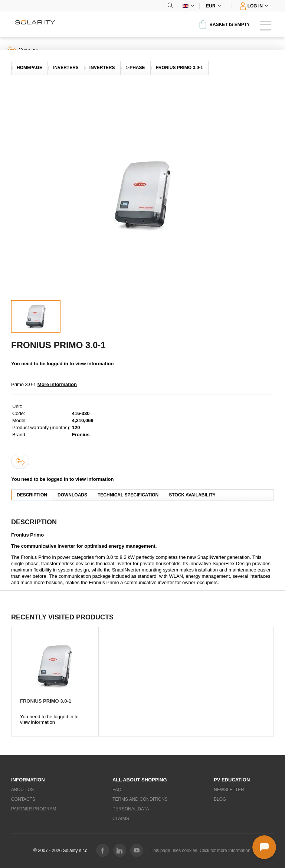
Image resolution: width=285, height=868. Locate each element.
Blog (220, 799)
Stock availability (192, 495)
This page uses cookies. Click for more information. (201, 851)
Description (32, 495)
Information (28, 780)
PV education (232, 780)
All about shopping (140, 780)
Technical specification (128, 495)
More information (57, 384)
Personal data (131, 809)
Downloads (72, 495)
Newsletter (229, 790)
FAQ (117, 790)
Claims (121, 819)
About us (22, 790)
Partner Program (34, 809)
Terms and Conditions (140, 799)
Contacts (23, 799)
